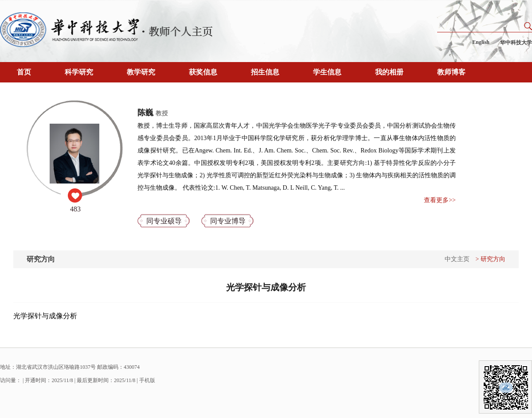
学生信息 (327, 72)
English (481, 42)
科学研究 (79, 72)
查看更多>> (440, 200)
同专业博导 (228, 221)
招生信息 (265, 72)
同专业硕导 (164, 221)
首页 (24, 72)
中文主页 (457, 259)
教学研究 (141, 72)
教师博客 (451, 72)
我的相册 (389, 72)
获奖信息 (203, 72)
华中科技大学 (516, 43)
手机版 (147, 380)
